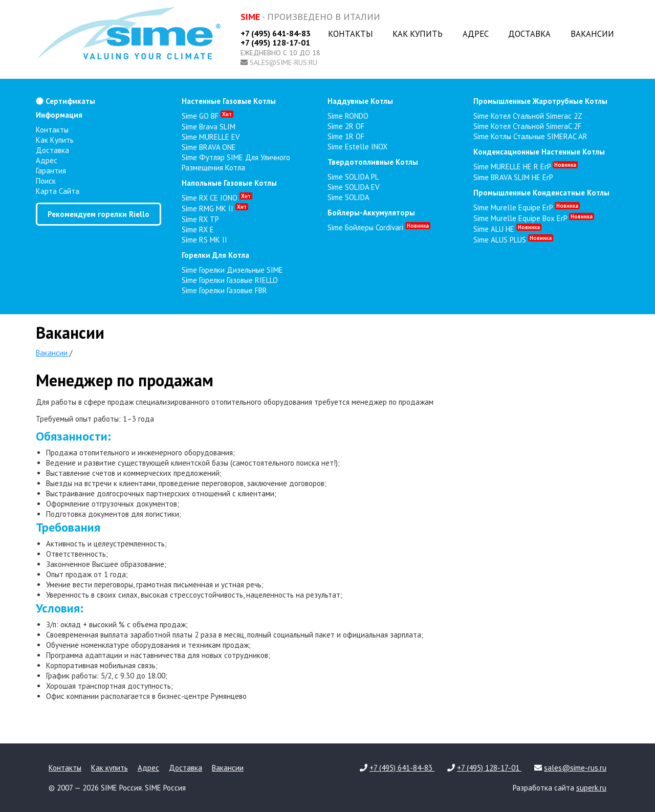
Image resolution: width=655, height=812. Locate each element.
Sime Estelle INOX (357, 147)
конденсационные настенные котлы (539, 152)
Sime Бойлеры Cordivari (379, 227)
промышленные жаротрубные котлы (540, 101)
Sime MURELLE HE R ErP (526, 167)
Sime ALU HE (507, 229)
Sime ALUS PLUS (513, 240)
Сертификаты (65, 101)
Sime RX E (198, 229)
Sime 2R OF (346, 126)
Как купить (418, 34)
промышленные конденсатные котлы (541, 193)
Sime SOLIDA (348, 197)
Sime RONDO (348, 116)
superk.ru (591, 788)
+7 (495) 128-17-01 (275, 42)
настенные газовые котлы (229, 101)
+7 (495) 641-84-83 (276, 33)
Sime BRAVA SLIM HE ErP (513, 177)
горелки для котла (215, 255)
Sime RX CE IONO (217, 198)
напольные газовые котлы (229, 183)
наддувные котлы (360, 101)
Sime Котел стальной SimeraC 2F (527, 126)
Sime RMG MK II (215, 209)
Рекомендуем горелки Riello (99, 214)
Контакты (351, 34)
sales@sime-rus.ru (283, 62)
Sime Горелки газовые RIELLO (230, 280)
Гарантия (51, 171)
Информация (59, 115)
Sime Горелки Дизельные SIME (232, 270)
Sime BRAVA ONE (209, 147)
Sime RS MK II (204, 240)
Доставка (529, 34)
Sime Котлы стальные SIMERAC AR (530, 136)
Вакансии (592, 34)
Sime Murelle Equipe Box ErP (534, 218)
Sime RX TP (200, 219)
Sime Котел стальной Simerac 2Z (528, 116)
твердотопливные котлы (373, 162)
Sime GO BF (208, 116)
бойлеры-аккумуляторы (371, 213)
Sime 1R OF (346, 136)
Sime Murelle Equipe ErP (527, 207)
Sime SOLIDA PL (353, 177)
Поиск (46, 181)
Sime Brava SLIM (209, 127)
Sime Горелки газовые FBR (224, 290)
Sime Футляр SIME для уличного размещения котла (236, 162)
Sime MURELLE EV (211, 137)
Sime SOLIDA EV (354, 187)
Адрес (476, 34)
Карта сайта (58, 191)
